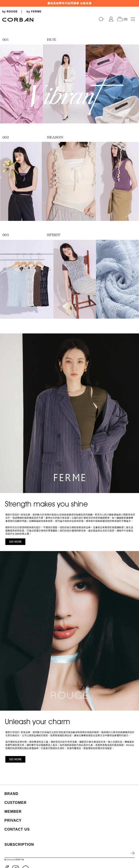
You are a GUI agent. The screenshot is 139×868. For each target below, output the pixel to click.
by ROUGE (10, 12)
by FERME (34, 12)
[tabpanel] (69, 25)
